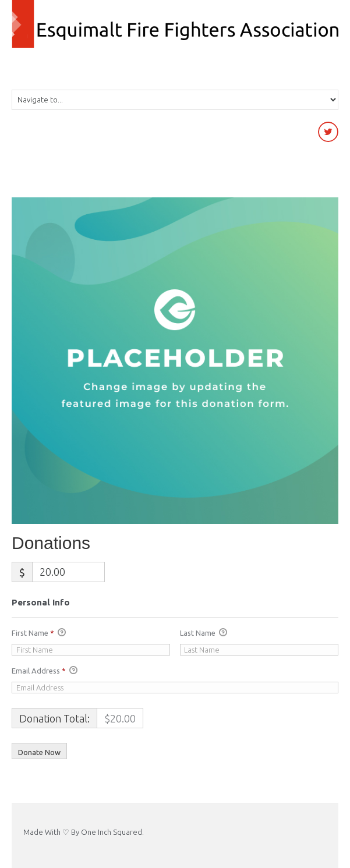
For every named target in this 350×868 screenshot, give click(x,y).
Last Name (204, 633)
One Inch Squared (112, 832)
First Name (39, 633)
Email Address (45, 671)
